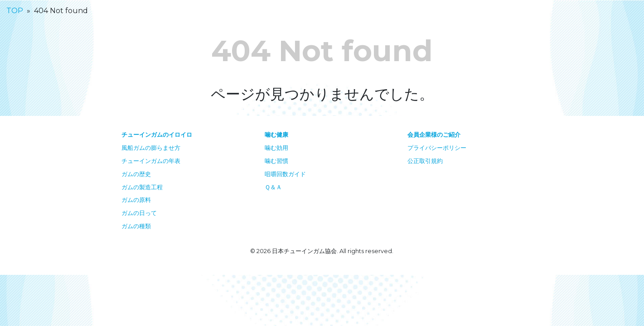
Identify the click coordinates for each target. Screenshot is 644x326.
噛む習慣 (276, 161)
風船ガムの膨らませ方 (151, 148)
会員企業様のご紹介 (434, 135)
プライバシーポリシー (437, 148)
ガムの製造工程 (142, 187)
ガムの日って (139, 213)
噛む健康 (276, 135)
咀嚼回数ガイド (285, 174)
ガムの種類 (136, 226)
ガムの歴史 (136, 174)
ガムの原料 (136, 200)
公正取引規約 (425, 161)
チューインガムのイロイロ (157, 135)
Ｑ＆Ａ (273, 187)
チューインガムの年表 (151, 161)
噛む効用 (276, 148)
